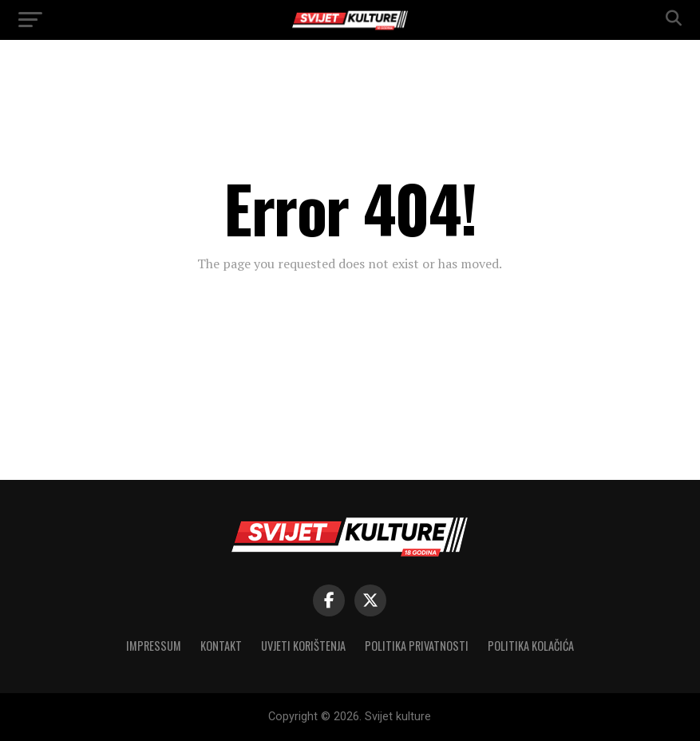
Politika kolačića (531, 646)
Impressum (154, 646)
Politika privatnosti (417, 646)
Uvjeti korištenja (303, 646)
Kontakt (221, 646)
